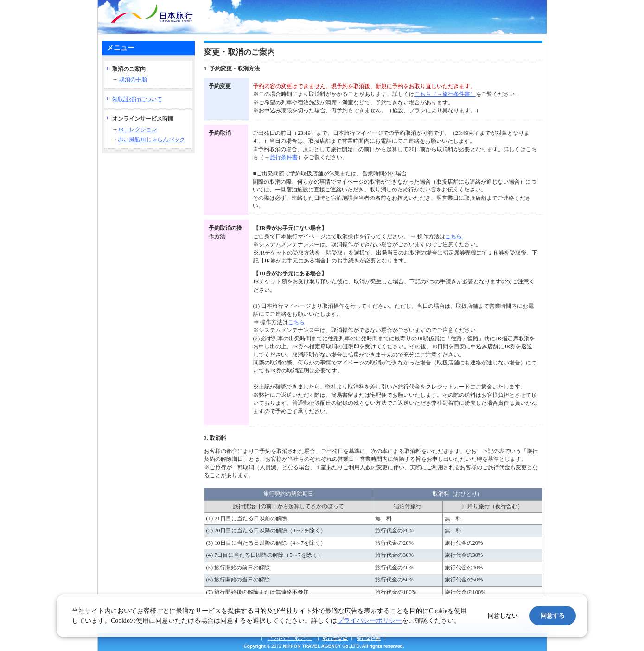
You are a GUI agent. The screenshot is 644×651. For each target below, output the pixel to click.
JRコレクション (137, 129)
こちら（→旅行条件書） (445, 94)
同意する (553, 616)
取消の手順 (133, 79)
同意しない (503, 616)
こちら (453, 236)
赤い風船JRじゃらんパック (151, 140)
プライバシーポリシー (370, 621)
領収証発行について (137, 99)
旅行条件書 (284, 157)
